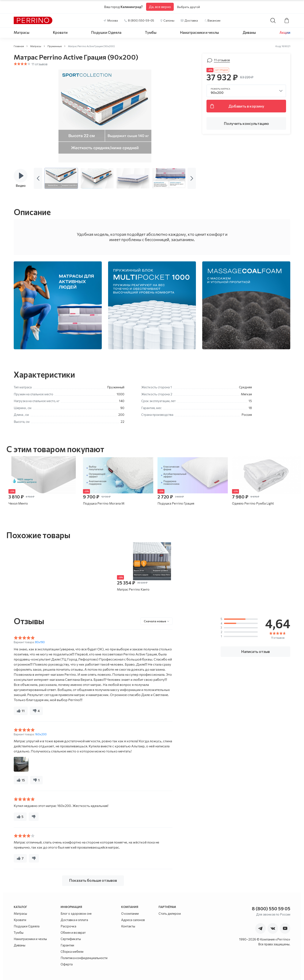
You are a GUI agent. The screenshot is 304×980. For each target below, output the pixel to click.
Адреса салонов (133, 920)
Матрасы (22, 32)
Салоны (169, 20)
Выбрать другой (189, 7)
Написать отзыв (255, 651)
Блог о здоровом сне (76, 913)
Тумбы (151, 32)
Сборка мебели (72, 951)
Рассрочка (68, 926)
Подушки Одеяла (106, 32)
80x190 (40, 642)
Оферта (67, 964)
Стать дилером (170, 913)
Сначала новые (155, 621)
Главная (19, 46)
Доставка (191, 20)
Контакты (128, 926)
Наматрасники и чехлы (199, 32)
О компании (130, 913)
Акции (285, 32)
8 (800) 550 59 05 (271, 908)
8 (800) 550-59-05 (141, 20)
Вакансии (214, 20)
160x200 (41, 734)
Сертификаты (71, 939)
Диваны (249, 32)
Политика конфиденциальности (84, 958)
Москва (113, 20)
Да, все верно (160, 7)
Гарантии (67, 945)
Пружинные (55, 46)
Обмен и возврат (73, 932)
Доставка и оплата (74, 920)
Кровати (60, 32)
